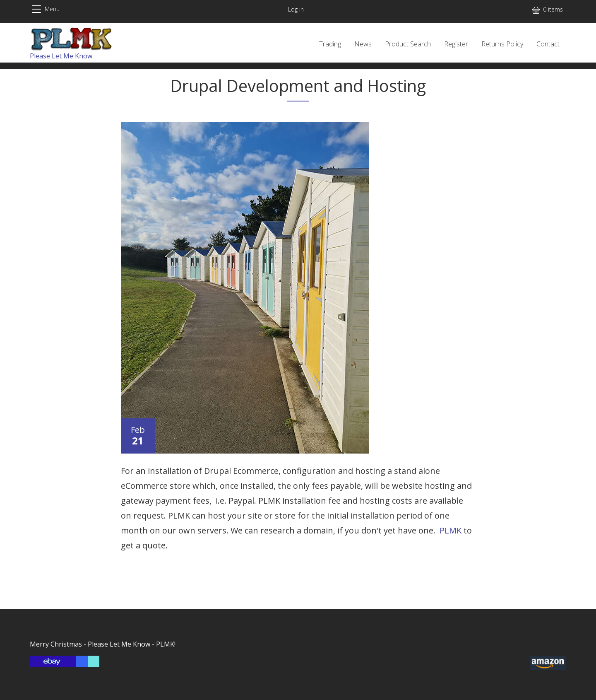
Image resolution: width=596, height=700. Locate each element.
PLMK (451, 530)
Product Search (408, 44)
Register (456, 44)
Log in (296, 9)
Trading (330, 44)
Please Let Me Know (61, 56)
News (363, 44)
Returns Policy (502, 44)
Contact (548, 44)
